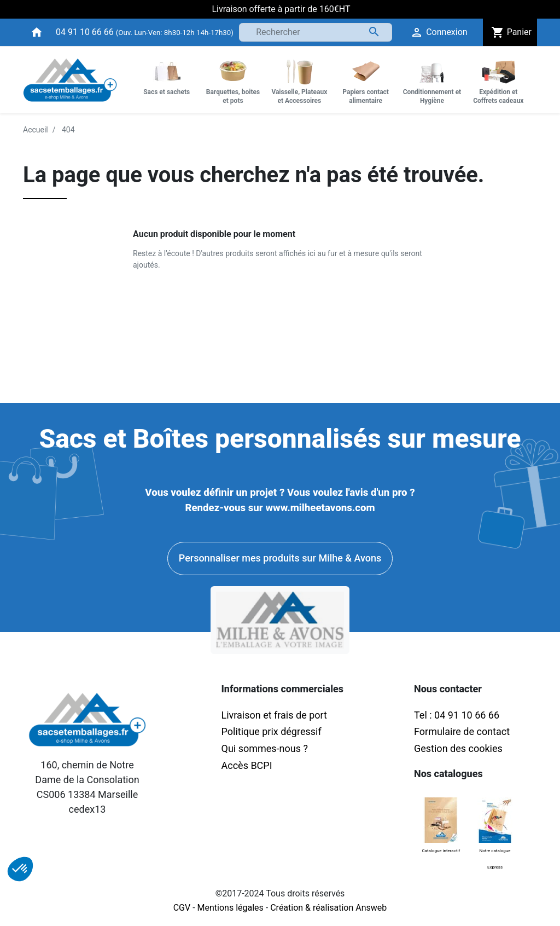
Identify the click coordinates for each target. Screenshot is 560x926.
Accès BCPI (247, 765)
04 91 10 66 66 (85, 32)
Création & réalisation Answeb (328, 908)
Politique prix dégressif (272, 731)
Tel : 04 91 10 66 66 (457, 715)
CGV (182, 908)
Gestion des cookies (458, 748)
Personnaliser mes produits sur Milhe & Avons (280, 558)
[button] (20, 869)
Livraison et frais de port (276, 715)
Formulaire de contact (462, 731)
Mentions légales (231, 908)
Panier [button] (510, 32)
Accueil (36, 130)
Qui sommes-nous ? (265, 748)
